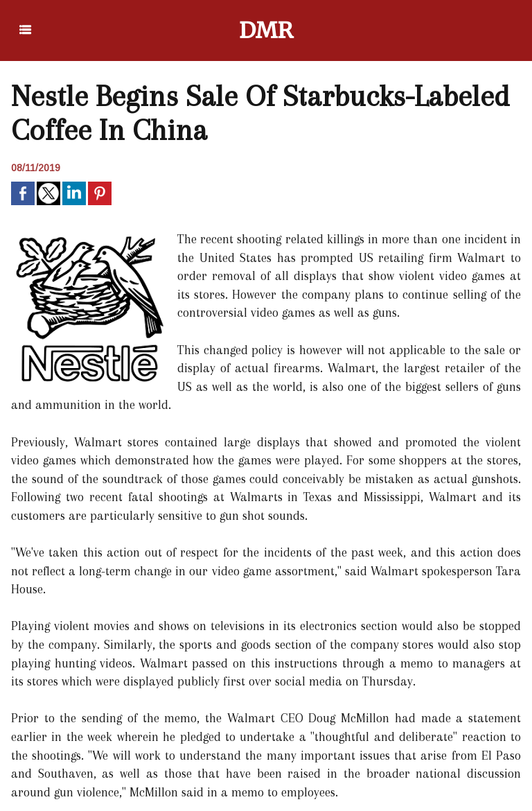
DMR (266, 30)
